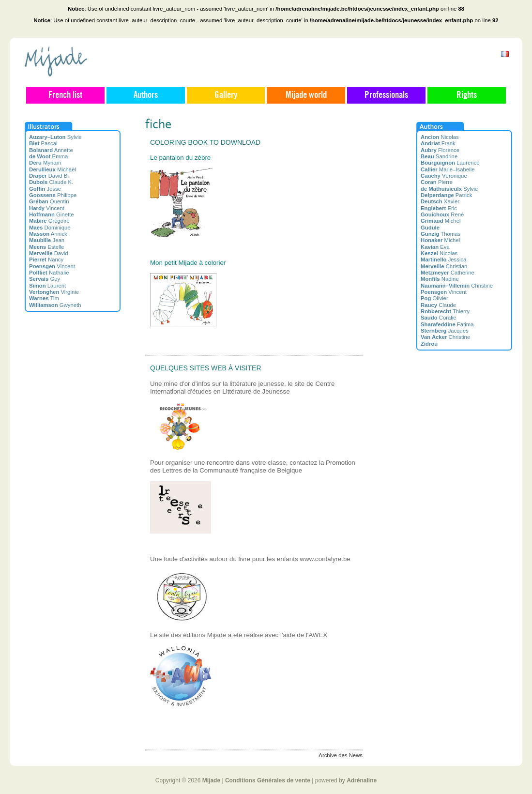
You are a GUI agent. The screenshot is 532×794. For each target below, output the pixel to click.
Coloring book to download (205, 142)
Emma (48, 156)
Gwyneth (55, 305)
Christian (444, 266)
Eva (435, 247)
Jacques (445, 331)
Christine (457, 286)
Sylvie (55, 137)
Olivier (434, 298)
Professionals (386, 95)
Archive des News (341, 755)
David (49, 253)
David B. (49, 176)
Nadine (440, 279)
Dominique (50, 228)
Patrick (446, 195)
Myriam (45, 163)
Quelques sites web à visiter (206, 368)
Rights (467, 95)
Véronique (444, 176)
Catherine (448, 273)
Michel (441, 221)
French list (65, 95)
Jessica (443, 260)
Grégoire (49, 221)
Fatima (447, 324)
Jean (47, 240)
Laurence (450, 163)
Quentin (49, 201)
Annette (51, 150)
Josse (45, 189)
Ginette (52, 214)
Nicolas (440, 137)
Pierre (437, 182)
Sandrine (439, 156)
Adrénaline (362, 780)
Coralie (439, 318)
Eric (439, 208)
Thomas (441, 234)
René (442, 214)
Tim (44, 298)
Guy (45, 279)
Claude (438, 305)
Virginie (54, 292)
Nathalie (49, 273)
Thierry (445, 311)
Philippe (53, 195)
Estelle (46, 247)
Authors (146, 95)
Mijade (211, 780)
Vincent (47, 208)
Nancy (46, 260)
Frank (438, 143)
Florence (440, 150)
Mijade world (306, 95)
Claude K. (51, 182)
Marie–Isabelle (448, 169)
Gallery (226, 95)
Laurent (47, 286)
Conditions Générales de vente (268, 780)
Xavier (440, 201)
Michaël (53, 169)
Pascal (43, 143)
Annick (48, 234)
